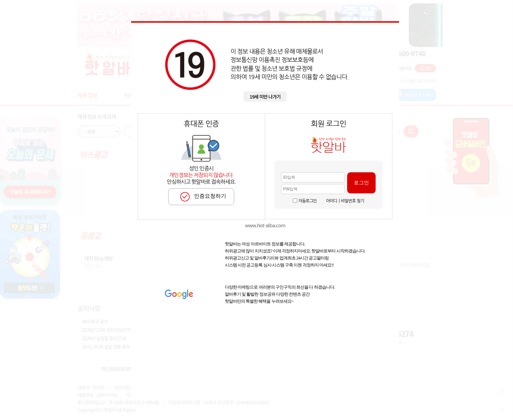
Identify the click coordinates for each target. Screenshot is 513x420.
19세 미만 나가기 (265, 97)
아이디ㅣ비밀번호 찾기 (345, 201)
